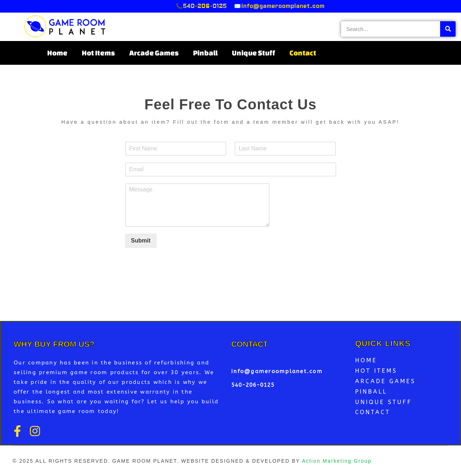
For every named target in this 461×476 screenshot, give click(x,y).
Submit (141, 241)
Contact (303, 53)
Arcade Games (154, 53)
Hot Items (98, 53)
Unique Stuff (254, 53)
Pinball (205, 53)
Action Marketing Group (337, 461)
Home (57, 53)
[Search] (448, 29)
